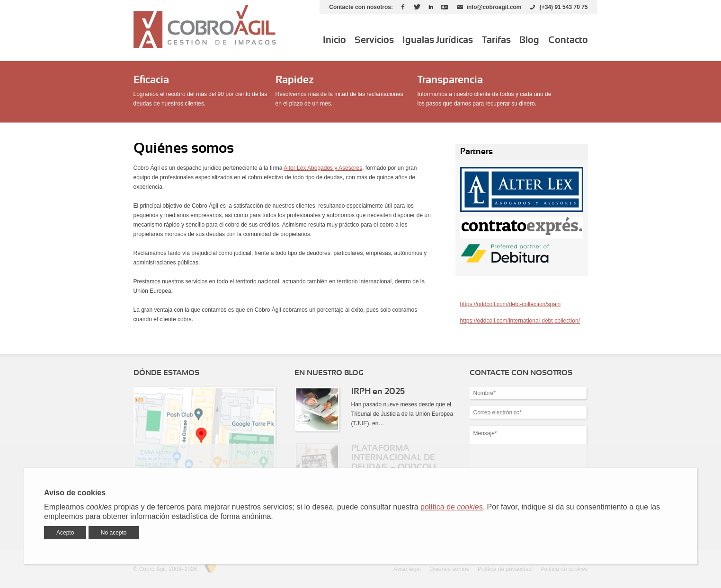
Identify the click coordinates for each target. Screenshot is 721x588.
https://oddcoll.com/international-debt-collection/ (520, 321)
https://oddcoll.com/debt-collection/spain (511, 304)
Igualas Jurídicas (438, 40)
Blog (529, 40)
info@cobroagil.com (494, 7)
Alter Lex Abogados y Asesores (323, 168)
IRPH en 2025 (378, 392)
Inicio (334, 40)
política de (452, 507)
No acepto (114, 533)
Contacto (568, 40)
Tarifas (496, 40)
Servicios (374, 40)
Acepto (65, 533)
